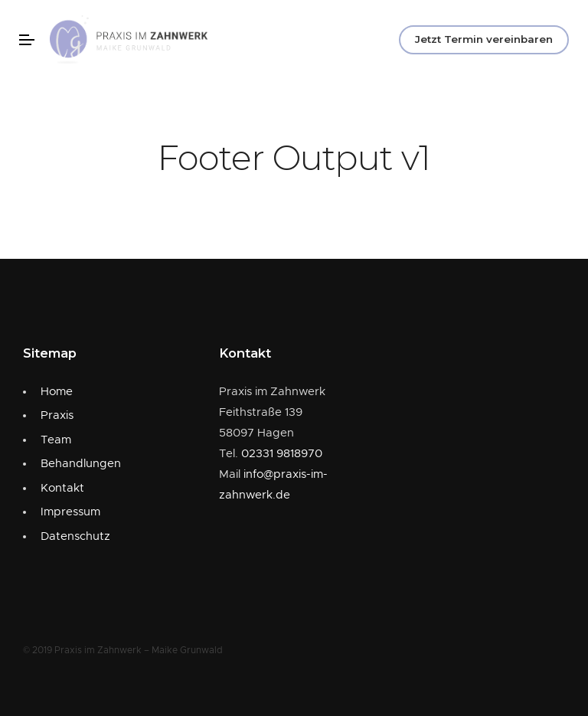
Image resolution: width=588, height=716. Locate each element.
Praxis (57, 415)
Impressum (70, 512)
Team (56, 440)
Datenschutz (75, 536)
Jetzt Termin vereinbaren (484, 39)
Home (57, 392)
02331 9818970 (282, 454)
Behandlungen (81, 464)
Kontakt (62, 488)
